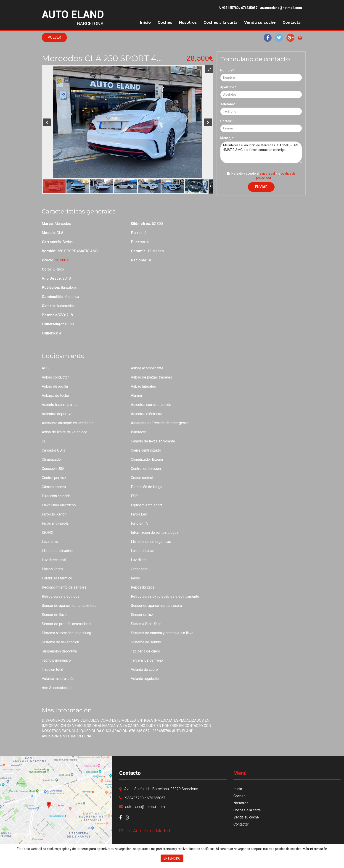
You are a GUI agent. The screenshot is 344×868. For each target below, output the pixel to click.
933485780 (230, 8)
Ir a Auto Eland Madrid (145, 831)
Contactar (292, 22)
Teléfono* (228, 104)
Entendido (172, 858)
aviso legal (267, 174)
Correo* (226, 121)
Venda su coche (260, 22)
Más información (315, 849)
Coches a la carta (220, 22)
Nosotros (188, 22)
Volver (54, 37)
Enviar (261, 187)
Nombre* (227, 70)
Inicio (145, 22)
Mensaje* (228, 138)
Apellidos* (228, 87)
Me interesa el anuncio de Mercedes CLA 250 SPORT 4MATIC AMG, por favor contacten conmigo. (261, 152)
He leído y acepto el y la (261, 176)
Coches (165, 22)
